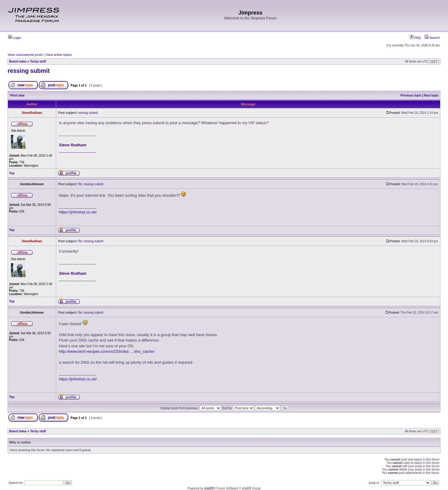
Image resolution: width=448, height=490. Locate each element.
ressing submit (29, 71)
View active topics (59, 55)
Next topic (431, 95)
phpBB (209, 488)
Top (12, 173)
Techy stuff (38, 61)
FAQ (415, 38)
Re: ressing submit (91, 184)
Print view (17, 95)
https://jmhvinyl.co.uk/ (78, 212)
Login (15, 38)
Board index (18, 61)
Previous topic (411, 95)
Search (432, 38)
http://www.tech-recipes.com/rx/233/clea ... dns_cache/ (107, 351)
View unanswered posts (25, 55)
